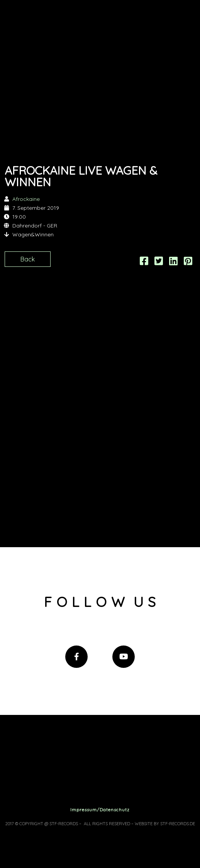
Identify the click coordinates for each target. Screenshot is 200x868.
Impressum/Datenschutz (100, 810)
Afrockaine (26, 199)
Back (28, 259)
